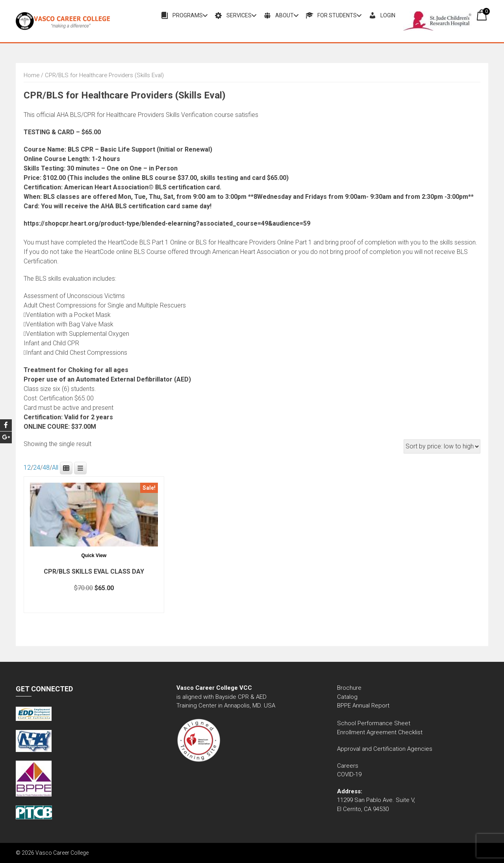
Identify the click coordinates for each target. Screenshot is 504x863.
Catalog (348, 697)
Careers (348, 766)
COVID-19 (349, 774)
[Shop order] (442, 446)
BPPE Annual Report (363, 706)
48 (46, 468)
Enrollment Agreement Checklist (380, 732)
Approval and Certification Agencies (385, 749)
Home (31, 75)
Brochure (349, 688)
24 (37, 468)
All (55, 468)
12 (27, 468)
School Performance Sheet (374, 723)
